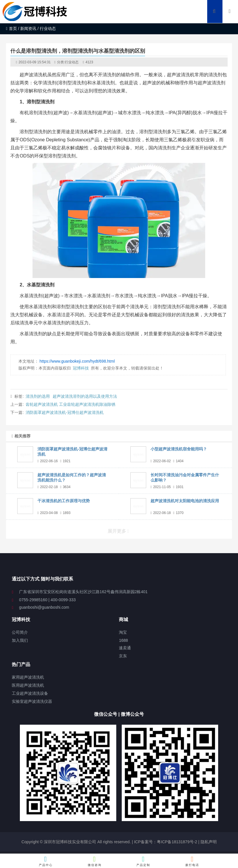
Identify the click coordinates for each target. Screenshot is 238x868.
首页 (12, 28)
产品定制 (143, 861)
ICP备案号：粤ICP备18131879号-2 (165, 842)
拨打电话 (192, 861)
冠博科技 (81, 368)
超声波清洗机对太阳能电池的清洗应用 (185, 501)
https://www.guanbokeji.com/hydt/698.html (77, 361)
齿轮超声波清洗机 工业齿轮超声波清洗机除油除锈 (71, 404)
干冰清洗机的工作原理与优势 (64, 501)
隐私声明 (209, 842)
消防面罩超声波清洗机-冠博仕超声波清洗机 (65, 412)
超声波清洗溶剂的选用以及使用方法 (85, 396)
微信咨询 (95, 861)
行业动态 (72, 62)
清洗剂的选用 (38, 396)
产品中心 (46, 861)
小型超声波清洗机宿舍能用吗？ (179, 449)
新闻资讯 (28, 28)
